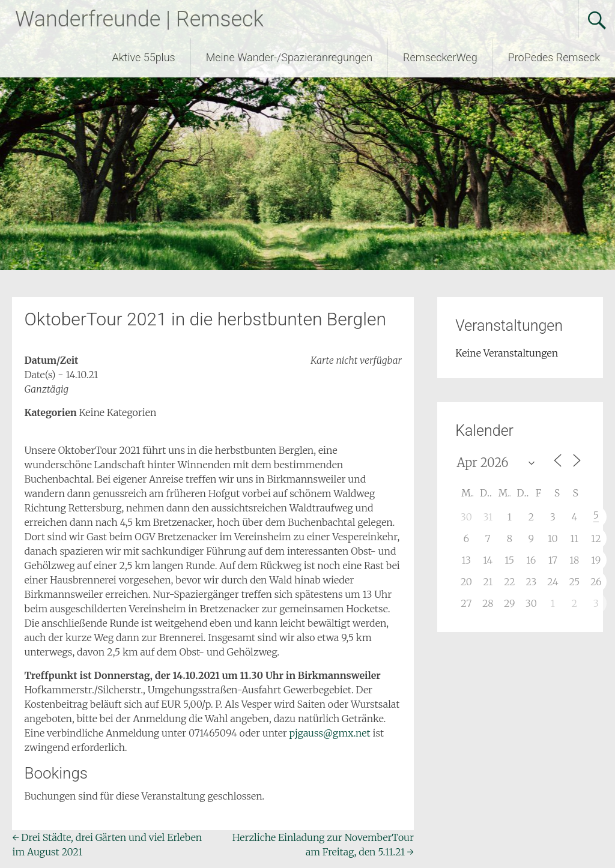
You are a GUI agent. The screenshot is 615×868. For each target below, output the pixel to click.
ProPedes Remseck (554, 57)
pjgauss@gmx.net (330, 733)
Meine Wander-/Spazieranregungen (289, 57)
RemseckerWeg (440, 57)
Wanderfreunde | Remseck (139, 19)
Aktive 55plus (144, 57)
